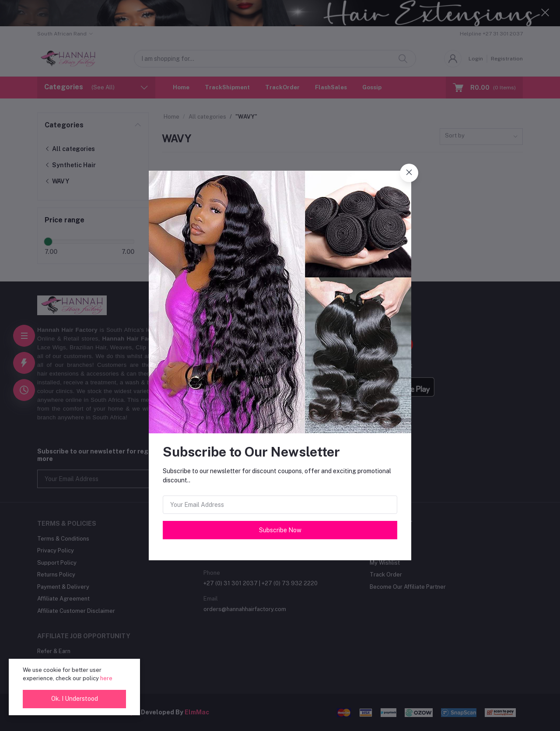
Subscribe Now (280, 530)
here (106, 678)
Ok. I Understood (75, 699)
